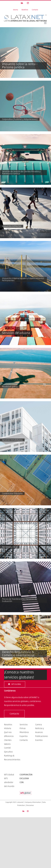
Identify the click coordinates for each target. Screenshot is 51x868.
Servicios (24, 725)
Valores (7, 744)
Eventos (39, 740)
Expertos (24, 736)
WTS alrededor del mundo (9, 782)
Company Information (33, 802)
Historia (8, 728)
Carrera (38, 725)
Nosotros (8, 725)
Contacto (24, 740)
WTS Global (9, 775)
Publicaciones (42, 736)
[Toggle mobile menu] (45, 23)
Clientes (8, 740)
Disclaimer (30, 805)
